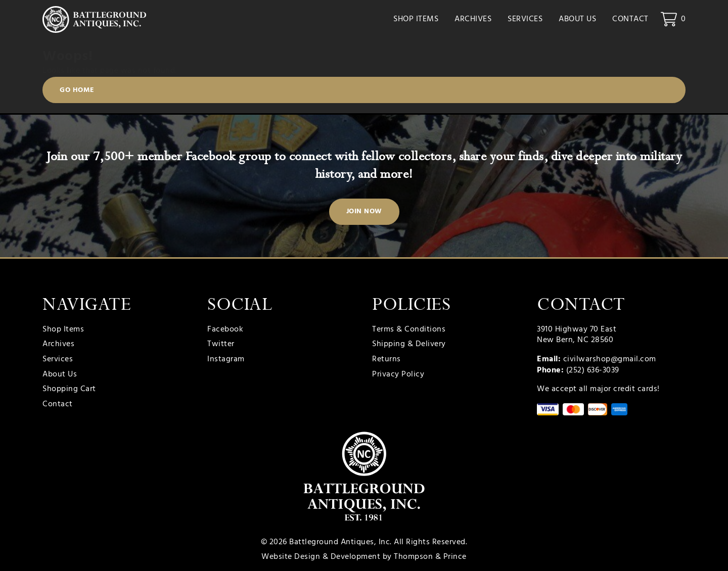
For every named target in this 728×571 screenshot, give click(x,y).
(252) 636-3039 (593, 370)
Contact (630, 20)
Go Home (77, 92)
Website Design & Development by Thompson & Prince (364, 557)
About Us (577, 20)
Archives (473, 20)
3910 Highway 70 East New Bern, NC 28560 (577, 335)
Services (525, 20)
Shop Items (416, 20)
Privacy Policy (398, 375)
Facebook (225, 330)
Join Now (364, 211)
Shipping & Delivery (409, 345)
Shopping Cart (69, 390)
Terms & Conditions (409, 330)
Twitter (221, 345)
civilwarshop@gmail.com (610, 359)
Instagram (226, 360)
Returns (386, 360)
